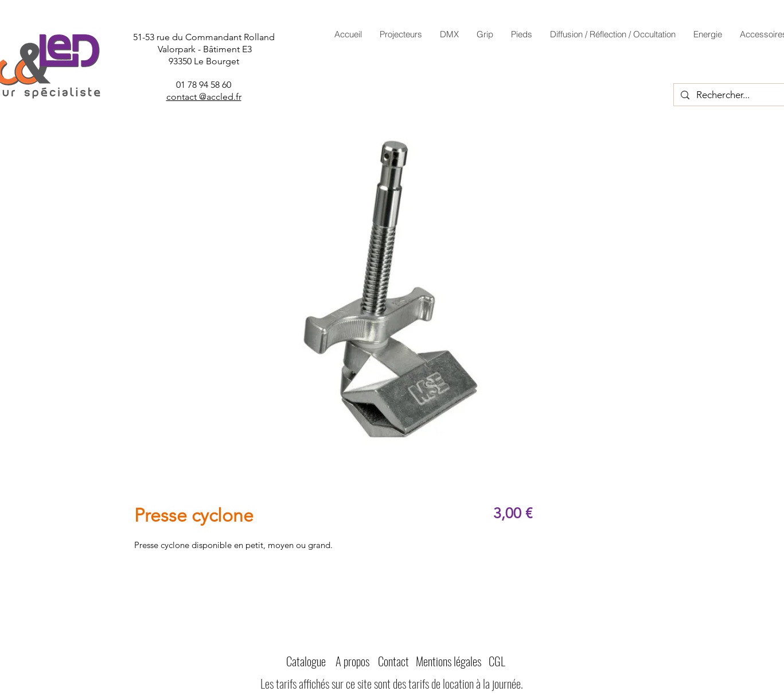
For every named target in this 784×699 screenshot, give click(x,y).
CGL (497, 661)
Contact (393, 661)
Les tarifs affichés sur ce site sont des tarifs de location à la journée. (392, 683)
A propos (352, 661)
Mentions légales (448, 661)
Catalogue (306, 661)
